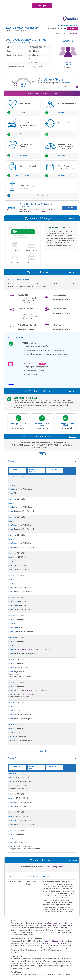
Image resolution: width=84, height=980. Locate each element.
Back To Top (73, 219)
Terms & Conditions (39, 212)
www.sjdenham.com (72, 33)
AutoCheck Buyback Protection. (56, 941)
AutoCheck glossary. (56, 867)
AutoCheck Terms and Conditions (57, 923)
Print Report (42, 6)
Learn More (69, 208)
